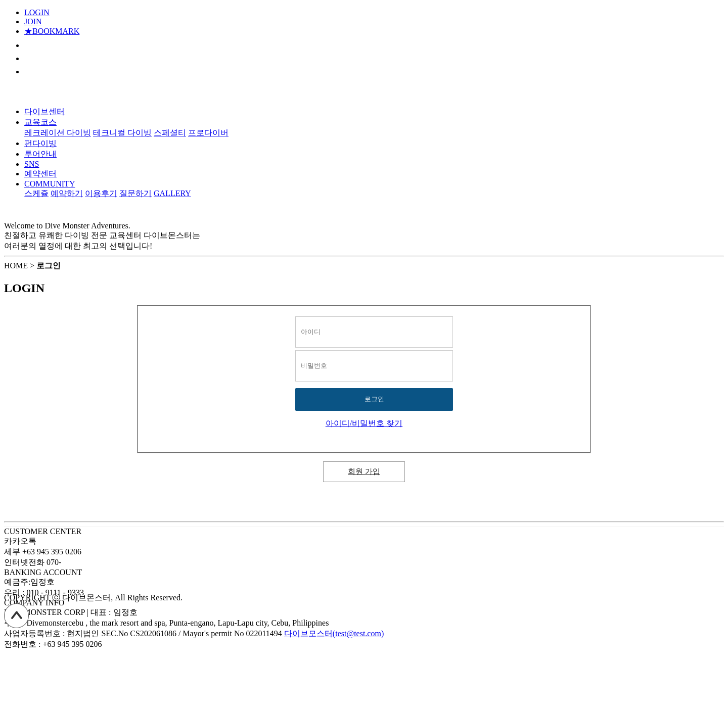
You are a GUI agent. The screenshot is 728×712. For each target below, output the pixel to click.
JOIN (33, 21)
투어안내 (40, 154)
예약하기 (67, 193)
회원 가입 (364, 471)
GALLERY (172, 193)
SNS (32, 164)
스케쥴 (36, 193)
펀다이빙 (40, 143)
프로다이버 (208, 133)
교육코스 (40, 122)
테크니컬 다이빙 (122, 133)
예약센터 (40, 174)
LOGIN (37, 12)
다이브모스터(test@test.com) (334, 633)
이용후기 (101, 193)
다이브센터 (44, 111)
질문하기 (135, 193)
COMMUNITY (50, 184)
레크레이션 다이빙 (58, 133)
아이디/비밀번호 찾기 (364, 423)
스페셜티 (170, 133)
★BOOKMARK (52, 31)
